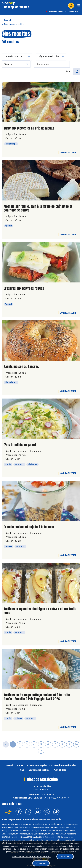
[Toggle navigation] (79, 7)
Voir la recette (68, 153)
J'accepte (41, 863)
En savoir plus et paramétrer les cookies (31, 856)
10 (76, 744)
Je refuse (65, 856)
